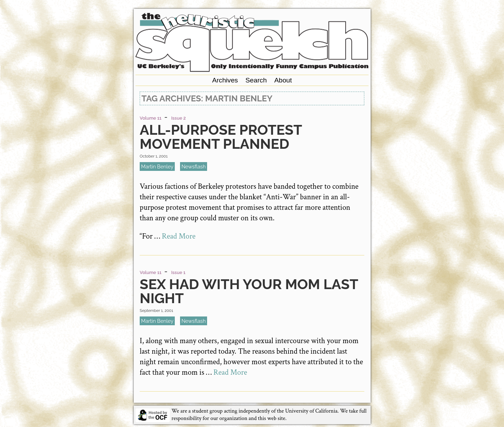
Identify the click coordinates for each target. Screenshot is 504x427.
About (283, 80)
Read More (179, 236)
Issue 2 (179, 118)
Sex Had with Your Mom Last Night (249, 291)
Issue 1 (178, 272)
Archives (225, 80)
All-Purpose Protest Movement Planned (221, 137)
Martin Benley (157, 166)
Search (256, 80)
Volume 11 (151, 118)
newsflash (194, 166)
